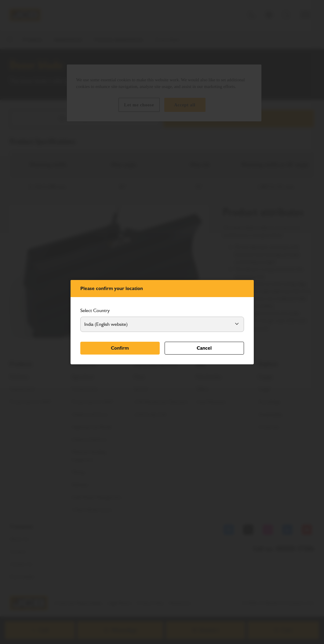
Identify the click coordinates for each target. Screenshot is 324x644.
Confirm (120, 348)
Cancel (204, 348)
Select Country (95, 310)
